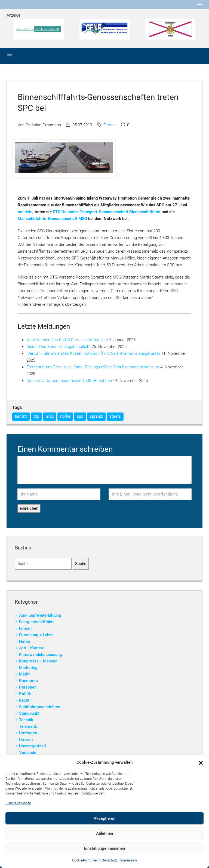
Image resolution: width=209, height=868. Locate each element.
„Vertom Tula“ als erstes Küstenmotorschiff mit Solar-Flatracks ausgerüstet (93, 353)
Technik (26, 720)
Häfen (24, 641)
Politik (25, 694)
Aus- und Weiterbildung (40, 615)
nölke (65, 416)
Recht (24, 700)
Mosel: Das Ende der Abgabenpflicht (59, 347)
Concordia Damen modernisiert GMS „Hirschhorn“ (70, 381)
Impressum (129, 860)
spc (80, 416)
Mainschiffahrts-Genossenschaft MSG (52, 219)
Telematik (28, 726)
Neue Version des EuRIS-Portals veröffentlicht (67, 340)
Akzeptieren (104, 818)
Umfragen (28, 733)
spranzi (96, 416)
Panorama (28, 681)
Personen (28, 687)
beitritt (21, 416)
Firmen (110, 125)
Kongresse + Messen (38, 661)
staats (115, 416)
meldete (25, 212)
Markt (24, 674)
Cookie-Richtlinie (84, 860)
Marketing (28, 668)
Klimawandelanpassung (41, 655)
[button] (201, 763)
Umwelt (26, 739)
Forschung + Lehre (36, 635)
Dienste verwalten (18, 803)
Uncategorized (32, 746)
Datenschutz (108, 860)
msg (50, 416)
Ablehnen (104, 833)
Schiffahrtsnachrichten (40, 707)
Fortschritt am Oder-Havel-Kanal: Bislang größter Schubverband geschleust (93, 367)
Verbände (28, 753)
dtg (36, 416)
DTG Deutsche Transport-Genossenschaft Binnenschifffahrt (107, 212)
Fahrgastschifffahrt (36, 622)
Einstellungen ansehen (104, 848)
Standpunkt (29, 713)
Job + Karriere (32, 648)
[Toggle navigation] (199, 5)
